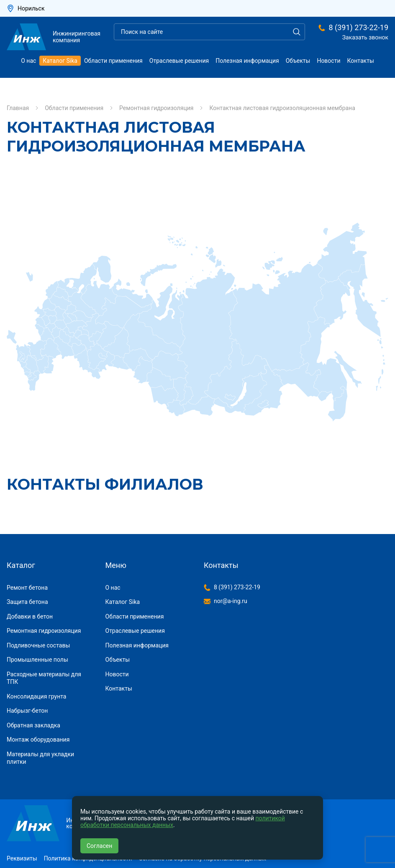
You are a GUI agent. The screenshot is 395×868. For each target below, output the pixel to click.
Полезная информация (247, 61)
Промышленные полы (37, 660)
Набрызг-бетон (27, 711)
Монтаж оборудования (38, 740)
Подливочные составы (38, 645)
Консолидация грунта (36, 696)
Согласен (99, 846)
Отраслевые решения (179, 61)
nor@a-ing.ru (231, 601)
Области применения (113, 61)
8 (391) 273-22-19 (358, 28)
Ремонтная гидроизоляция (156, 108)
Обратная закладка (33, 725)
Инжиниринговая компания (54, 37)
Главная (18, 108)
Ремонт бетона (27, 588)
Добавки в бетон (30, 616)
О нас (28, 61)
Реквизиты (22, 858)
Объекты (298, 61)
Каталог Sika (60, 61)
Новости (328, 61)
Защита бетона (27, 602)
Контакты (361, 61)
